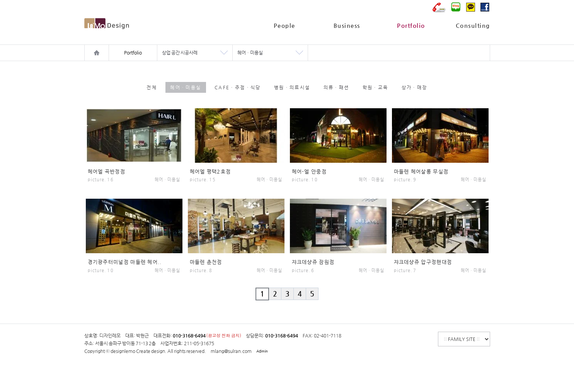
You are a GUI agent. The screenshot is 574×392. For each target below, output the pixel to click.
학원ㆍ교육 (376, 87)
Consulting (473, 25)
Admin (262, 351)
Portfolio (411, 25)
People (284, 25)
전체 (152, 87)
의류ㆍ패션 (336, 87)
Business (347, 25)
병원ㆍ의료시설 (292, 87)
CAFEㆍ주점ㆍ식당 (238, 87)
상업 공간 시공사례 (180, 53)
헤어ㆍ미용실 (250, 53)
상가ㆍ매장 (415, 87)
